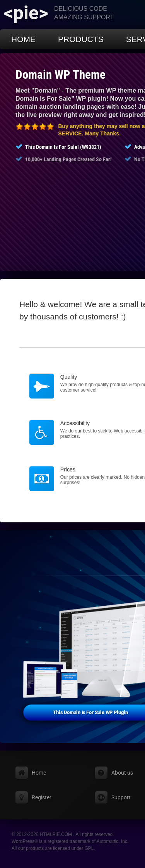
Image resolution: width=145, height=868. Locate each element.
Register (42, 797)
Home (23, 39)
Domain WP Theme (61, 75)
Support (121, 797)
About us (122, 773)
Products (81, 39)
